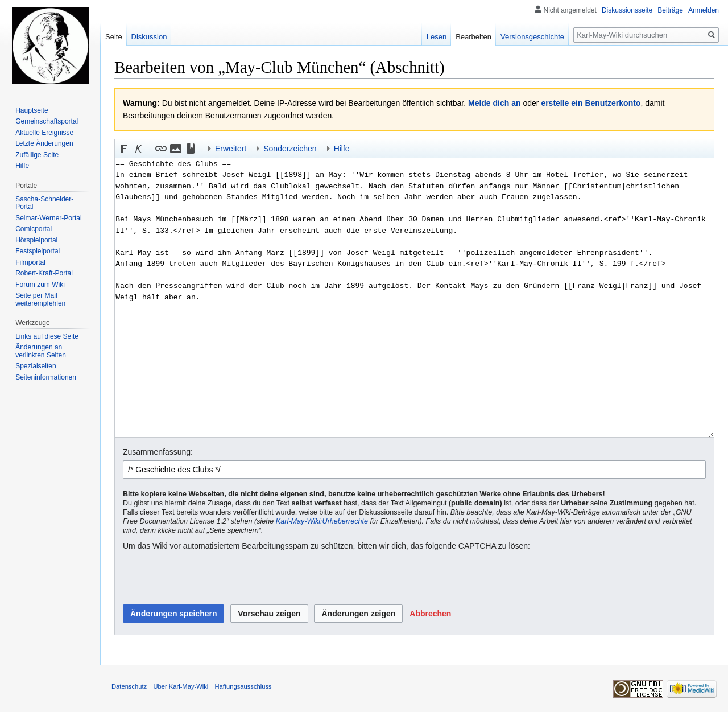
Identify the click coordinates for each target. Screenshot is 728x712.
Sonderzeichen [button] (290, 149)
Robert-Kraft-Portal (44, 273)
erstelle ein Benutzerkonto (591, 103)
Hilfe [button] (342, 149)
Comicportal (34, 229)
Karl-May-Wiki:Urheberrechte (322, 521)
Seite (114, 37)
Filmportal (30, 262)
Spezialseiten (36, 366)
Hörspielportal (36, 240)
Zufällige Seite (37, 155)
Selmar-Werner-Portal (48, 218)
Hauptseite (32, 110)
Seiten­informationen (46, 377)
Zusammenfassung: (158, 452)
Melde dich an (495, 103)
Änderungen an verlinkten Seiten (41, 351)
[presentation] (209, 578)
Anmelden (704, 10)
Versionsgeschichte (532, 37)
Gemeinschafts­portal (47, 121)
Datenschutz (129, 686)
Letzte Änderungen (44, 143)
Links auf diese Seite (47, 336)
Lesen (437, 37)
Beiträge (670, 10)
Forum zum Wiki (40, 285)
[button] (124, 149)
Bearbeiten (473, 37)
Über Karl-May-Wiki (181, 686)
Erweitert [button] (231, 149)
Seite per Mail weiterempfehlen (40, 299)
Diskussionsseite (627, 10)
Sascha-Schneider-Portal (44, 203)
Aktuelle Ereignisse (44, 133)
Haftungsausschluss (243, 686)
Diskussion (149, 37)
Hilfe (22, 166)
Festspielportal (38, 251)
